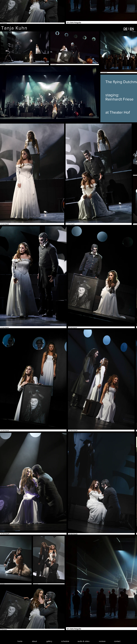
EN (132, 29)
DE (125, 29)
